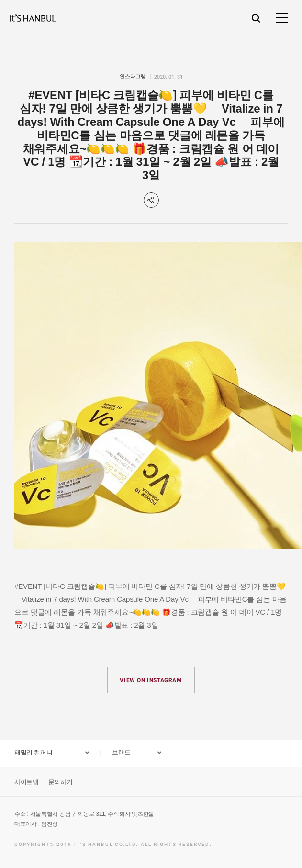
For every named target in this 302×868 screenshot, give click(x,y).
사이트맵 (27, 783)
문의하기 (61, 783)
